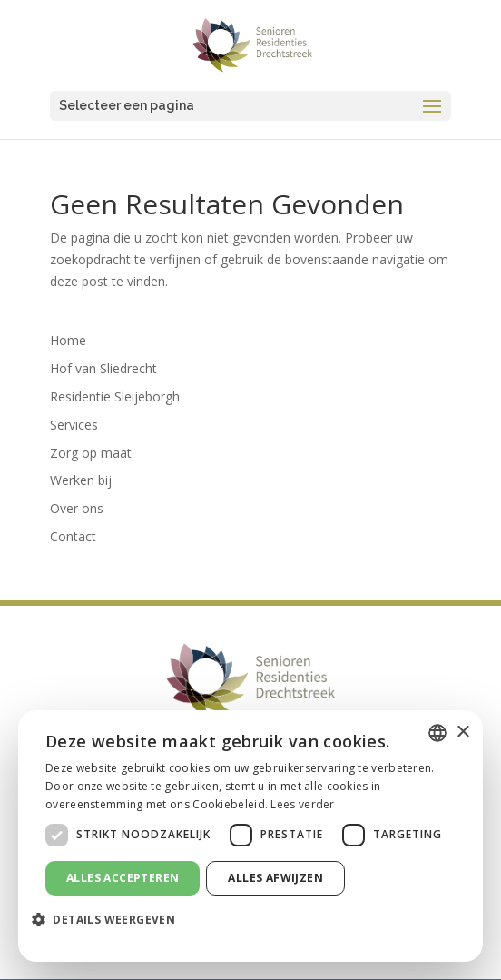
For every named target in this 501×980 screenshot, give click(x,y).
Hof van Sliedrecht (103, 368)
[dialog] (250, 836)
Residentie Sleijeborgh (115, 396)
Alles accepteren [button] (123, 878)
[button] (110, 920)
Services (74, 425)
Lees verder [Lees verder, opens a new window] (302, 804)
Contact (73, 536)
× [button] (462, 733)
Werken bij (81, 480)
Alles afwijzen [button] (275, 878)
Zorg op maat (91, 453)
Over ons (77, 508)
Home (68, 340)
